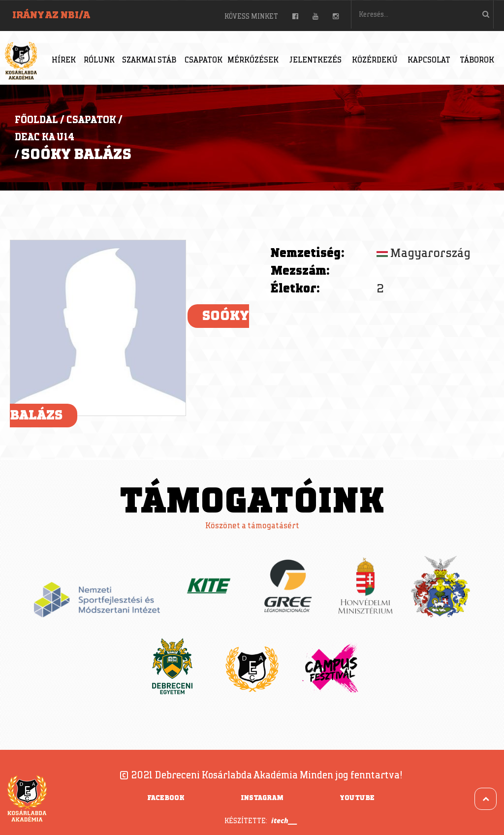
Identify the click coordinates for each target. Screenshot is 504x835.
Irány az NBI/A (51, 15)
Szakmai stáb (149, 60)
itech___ (284, 820)
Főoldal (36, 120)
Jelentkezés (315, 60)
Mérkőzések (253, 60)
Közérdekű (375, 60)
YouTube (357, 798)
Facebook (166, 798)
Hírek (64, 60)
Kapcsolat (429, 60)
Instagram (262, 798)
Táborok (477, 60)
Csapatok (204, 60)
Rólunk (99, 60)
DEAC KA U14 (45, 137)
